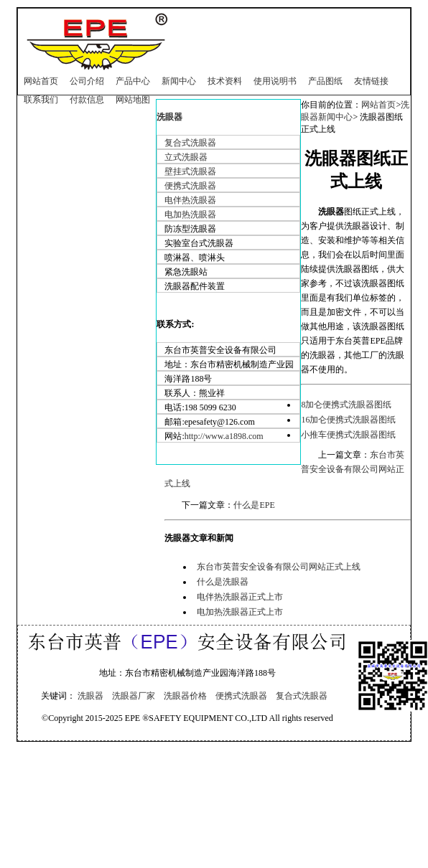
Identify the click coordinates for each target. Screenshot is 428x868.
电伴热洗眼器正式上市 (240, 597)
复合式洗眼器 (190, 143)
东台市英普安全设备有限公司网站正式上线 (279, 567)
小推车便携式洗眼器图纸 (348, 435)
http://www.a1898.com (224, 436)
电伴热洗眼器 (190, 200)
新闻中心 (179, 81)
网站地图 (133, 100)
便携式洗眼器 (190, 186)
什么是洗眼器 (223, 582)
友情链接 (371, 81)
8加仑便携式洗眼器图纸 (346, 405)
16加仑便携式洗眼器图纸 (348, 420)
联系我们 (41, 100)
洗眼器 (169, 117)
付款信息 (87, 100)
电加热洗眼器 (190, 214)
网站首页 (41, 81)
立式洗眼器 (186, 157)
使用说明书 (275, 81)
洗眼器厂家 (134, 696)
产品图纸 (325, 81)
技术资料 (225, 81)
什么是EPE (254, 505)
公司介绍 (87, 81)
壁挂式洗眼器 (190, 171)
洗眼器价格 (185, 696)
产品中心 (133, 81)
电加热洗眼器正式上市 (240, 612)
